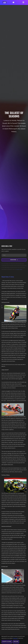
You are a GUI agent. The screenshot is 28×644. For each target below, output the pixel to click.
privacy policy (19, 269)
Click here (15, 639)
